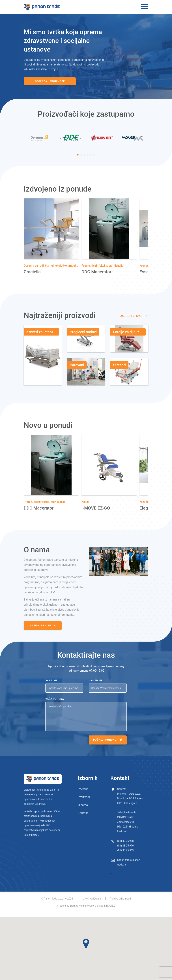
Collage (99, 910)
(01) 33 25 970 (125, 850)
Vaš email (96, 685)
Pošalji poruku (108, 744)
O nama (83, 810)
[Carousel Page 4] (88, 159)
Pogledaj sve (133, 320)
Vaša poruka (55, 703)
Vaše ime (51, 685)
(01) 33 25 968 (125, 845)
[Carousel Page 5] (91, 159)
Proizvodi (84, 802)
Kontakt (83, 817)
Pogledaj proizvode (44, 81)
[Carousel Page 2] (81, 159)
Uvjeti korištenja (92, 903)
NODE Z (110, 910)
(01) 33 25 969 (125, 855)
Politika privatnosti (121, 903)
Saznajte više (43, 630)
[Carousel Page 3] (84, 159)
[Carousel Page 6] (94, 159)
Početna (83, 794)
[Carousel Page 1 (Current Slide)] (78, 159)
